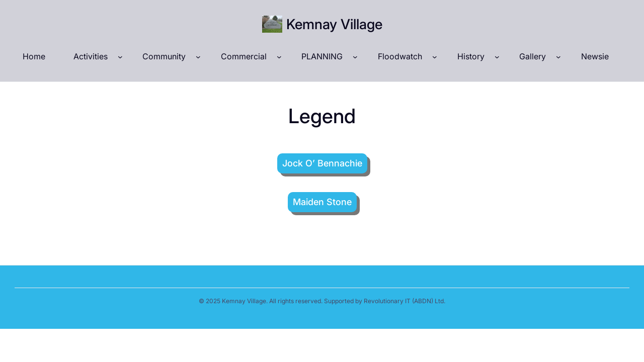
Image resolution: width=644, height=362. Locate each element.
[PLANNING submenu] (355, 57)
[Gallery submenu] (558, 57)
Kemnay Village (334, 24)
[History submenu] (497, 57)
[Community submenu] (198, 57)
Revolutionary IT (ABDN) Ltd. (405, 301)
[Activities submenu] (120, 57)
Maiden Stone (322, 202)
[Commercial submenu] (279, 57)
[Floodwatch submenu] (435, 57)
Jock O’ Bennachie (322, 163)
